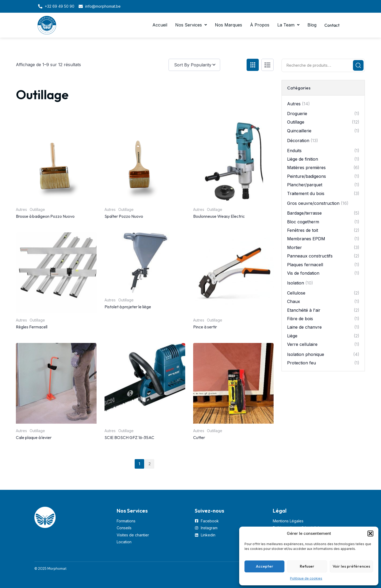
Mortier (294, 247)
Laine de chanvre (304, 327)
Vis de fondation (303, 273)
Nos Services (189, 25)
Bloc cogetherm (303, 222)
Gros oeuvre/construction (313, 203)
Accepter (265, 566)
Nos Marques (227, 25)
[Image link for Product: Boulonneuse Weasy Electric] (233, 162)
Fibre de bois (300, 319)
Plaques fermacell (305, 265)
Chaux (294, 301)
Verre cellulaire (302, 344)
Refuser (307, 566)
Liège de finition (303, 159)
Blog (310, 25)
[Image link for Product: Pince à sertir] (233, 273)
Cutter (199, 437)
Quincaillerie (299, 131)
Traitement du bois (306, 193)
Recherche (358, 65)
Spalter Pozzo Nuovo (124, 216)
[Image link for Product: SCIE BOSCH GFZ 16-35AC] (145, 383)
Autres (21, 210)
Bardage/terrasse (304, 213)
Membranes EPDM (306, 239)
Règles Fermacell (32, 327)
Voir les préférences (351, 566)
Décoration (298, 141)
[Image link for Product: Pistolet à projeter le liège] (145, 263)
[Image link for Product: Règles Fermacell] (56, 273)
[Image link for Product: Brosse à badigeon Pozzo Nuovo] (56, 162)
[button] (370, 533)
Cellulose (296, 293)
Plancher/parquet (305, 185)
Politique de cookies (306, 578)
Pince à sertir (205, 327)
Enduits (294, 151)
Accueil (158, 25)
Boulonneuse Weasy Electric (219, 216)
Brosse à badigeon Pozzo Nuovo (45, 216)
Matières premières (306, 168)
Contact (331, 25)
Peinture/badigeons (307, 176)
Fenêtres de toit (303, 230)
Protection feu (301, 363)
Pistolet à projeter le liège (128, 307)
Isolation (296, 283)
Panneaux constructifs (310, 256)
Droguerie (297, 114)
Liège (292, 336)
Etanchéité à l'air (304, 310)
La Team (287, 25)
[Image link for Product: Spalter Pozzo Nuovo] (145, 162)
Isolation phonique (306, 354)
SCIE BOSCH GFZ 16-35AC (129, 437)
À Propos (258, 25)
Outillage (37, 210)
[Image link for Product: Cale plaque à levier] (56, 383)
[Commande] (206, 65)
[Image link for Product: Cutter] (233, 383)
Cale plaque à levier (34, 437)
